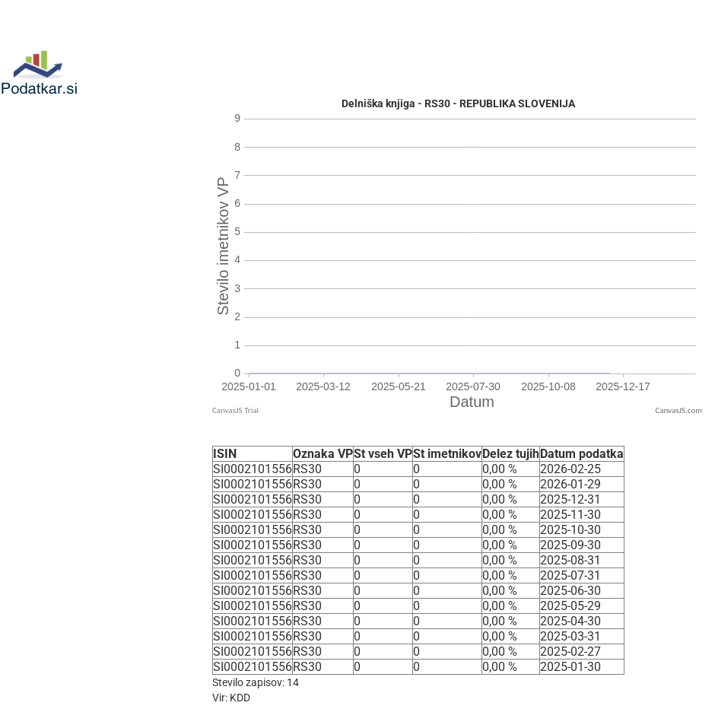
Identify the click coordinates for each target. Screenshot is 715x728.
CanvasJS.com (678, 410)
